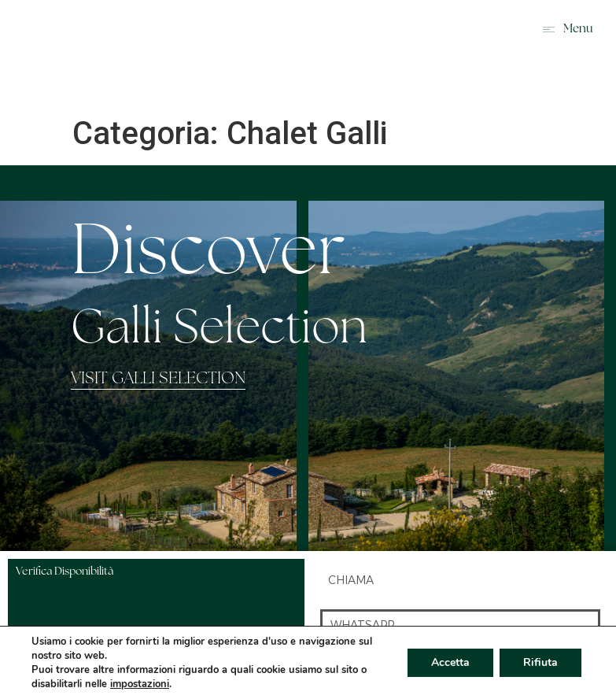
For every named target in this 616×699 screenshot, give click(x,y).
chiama (351, 580)
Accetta (450, 662)
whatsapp (362, 625)
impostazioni (140, 684)
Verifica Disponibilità (65, 572)
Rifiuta (540, 662)
